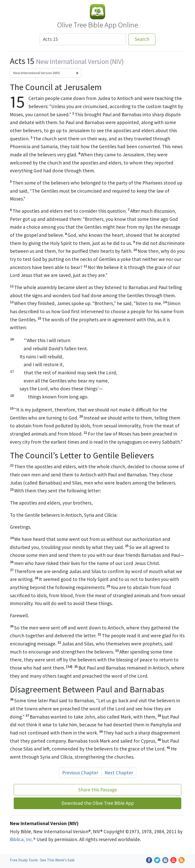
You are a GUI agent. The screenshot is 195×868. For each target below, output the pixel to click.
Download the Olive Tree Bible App (98, 803)
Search (142, 39)
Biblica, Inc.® (23, 839)
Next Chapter (119, 773)
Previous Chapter (80, 773)
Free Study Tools (24, 860)
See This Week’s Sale (57, 860)
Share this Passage (98, 790)
